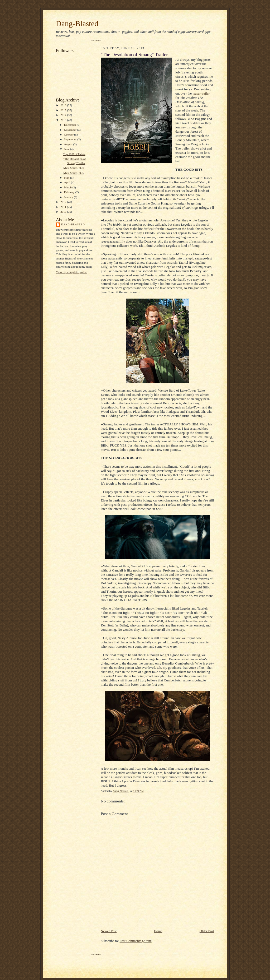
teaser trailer (201, 93)
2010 (64, 212)
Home (158, 931)
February (70, 192)
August (69, 144)
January (69, 197)
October (69, 134)
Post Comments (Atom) (136, 941)
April (67, 182)
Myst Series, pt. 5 (74, 173)
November (71, 130)
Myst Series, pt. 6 (74, 168)
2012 (64, 202)
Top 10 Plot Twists (74, 154)
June (67, 149)
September (71, 139)
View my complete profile (71, 272)
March (68, 187)
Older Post (207, 931)
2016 (64, 105)
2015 (64, 110)
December (71, 125)
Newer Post (109, 931)
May (67, 178)
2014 (64, 115)
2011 (64, 207)
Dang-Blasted (77, 24)
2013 (64, 120)
